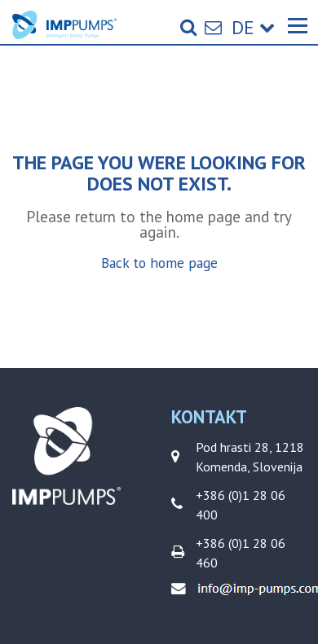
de (253, 27)
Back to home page (159, 263)
